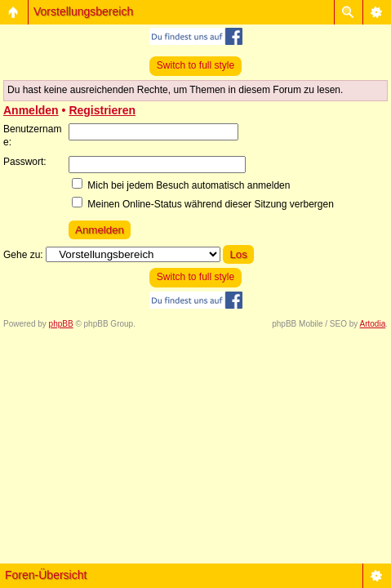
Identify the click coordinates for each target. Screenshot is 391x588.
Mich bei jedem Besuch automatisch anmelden (181, 185)
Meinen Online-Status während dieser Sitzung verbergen (203, 204)
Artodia (373, 324)
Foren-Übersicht (46, 575)
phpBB (61, 324)
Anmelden (31, 110)
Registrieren (102, 110)
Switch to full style (195, 65)
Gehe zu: (23, 255)
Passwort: (25, 162)
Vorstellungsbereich (83, 11)
